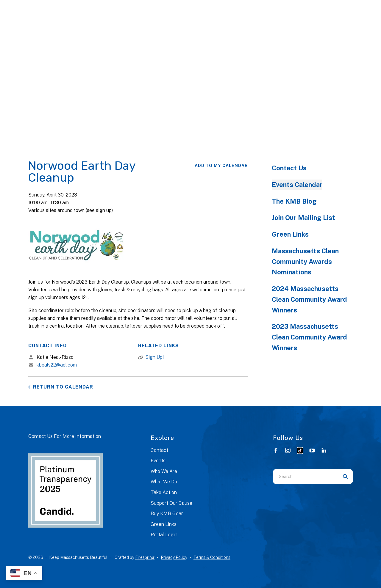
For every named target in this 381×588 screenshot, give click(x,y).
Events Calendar (297, 185)
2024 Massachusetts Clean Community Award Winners (309, 299)
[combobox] (305, 477)
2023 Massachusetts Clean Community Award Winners (309, 337)
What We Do (164, 482)
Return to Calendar (63, 387)
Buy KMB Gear (167, 514)
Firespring (145, 557)
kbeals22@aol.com (57, 365)
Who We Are (164, 471)
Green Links (290, 234)
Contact (159, 450)
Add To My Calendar (221, 166)
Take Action (164, 492)
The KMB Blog (294, 201)
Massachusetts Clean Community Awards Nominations (305, 262)
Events (158, 461)
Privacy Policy (174, 557)
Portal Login (164, 535)
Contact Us (289, 168)
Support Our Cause (171, 503)
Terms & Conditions (212, 557)
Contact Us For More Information (65, 436)
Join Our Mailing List (303, 218)
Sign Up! (154, 357)
